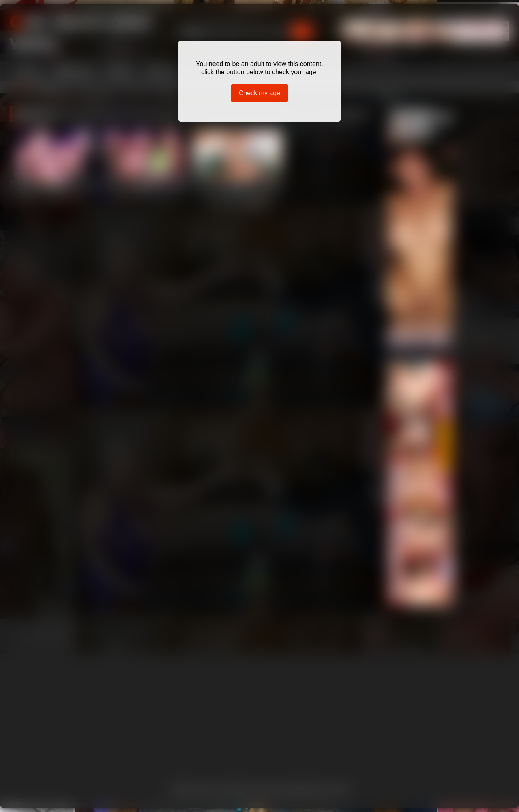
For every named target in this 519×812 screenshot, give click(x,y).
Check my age (259, 93)
